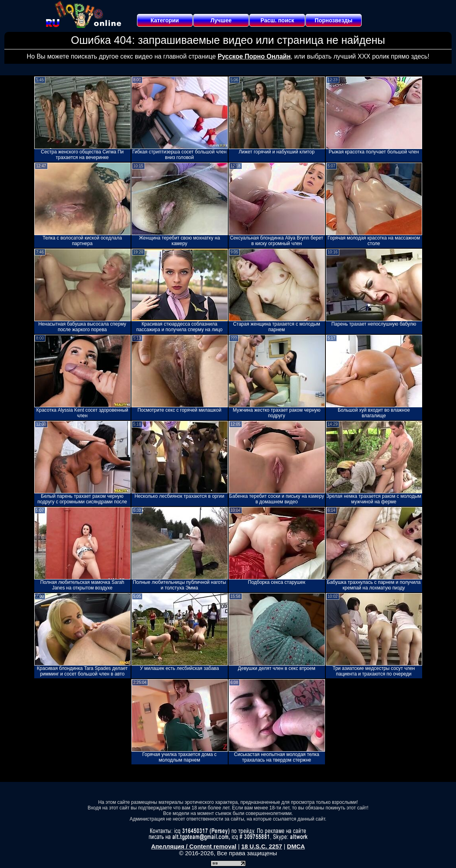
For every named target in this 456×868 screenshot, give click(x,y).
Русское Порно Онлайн (254, 56)
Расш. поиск (277, 20)
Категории (165, 20)
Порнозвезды (334, 20)
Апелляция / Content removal (194, 846)
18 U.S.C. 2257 (262, 846)
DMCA (296, 846)
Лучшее (221, 20)
